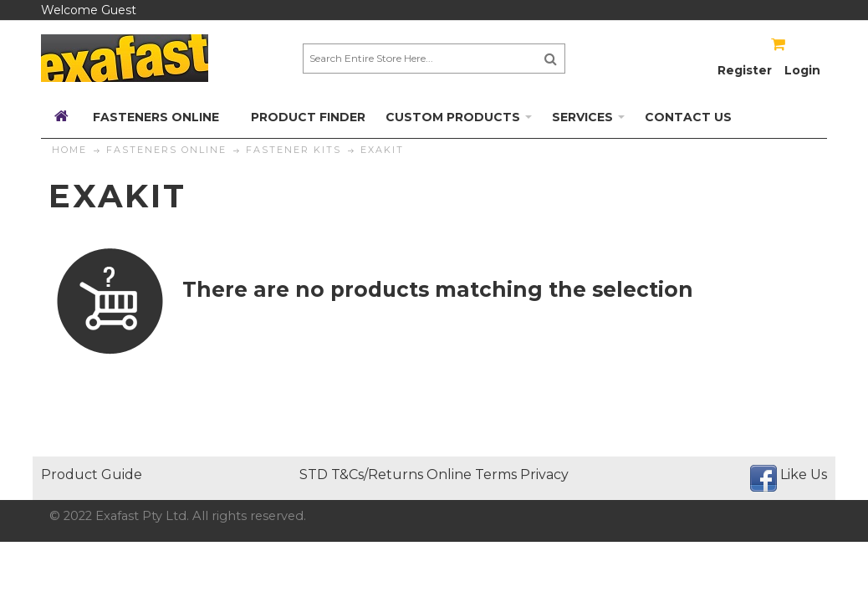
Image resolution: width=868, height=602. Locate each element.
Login (802, 70)
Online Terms (472, 474)
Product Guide (92, 474)
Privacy (544, 474)
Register (745, 70)
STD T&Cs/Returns (361, 474)
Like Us (804, 474)
